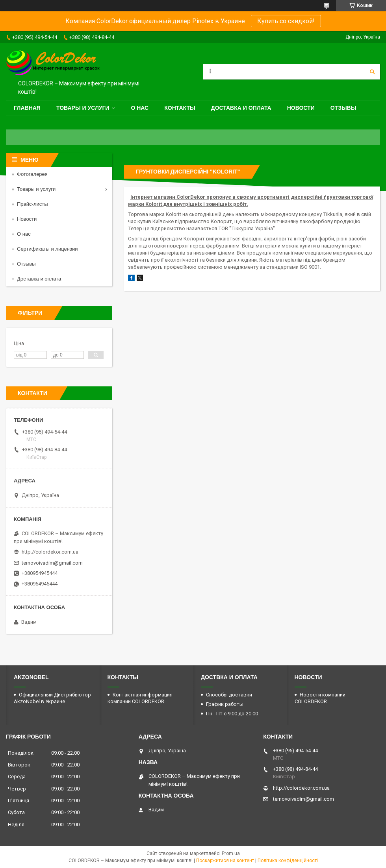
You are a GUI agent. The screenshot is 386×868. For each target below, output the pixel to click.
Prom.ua (231, 853)
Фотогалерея (32, 174)
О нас (140, 108)
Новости (301, 108)
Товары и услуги (83, 108)
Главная (27, 108)
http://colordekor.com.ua (50, 552)
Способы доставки (229, 695)
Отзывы (343, 108)
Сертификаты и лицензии (47, 249)
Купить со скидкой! (286, 21)
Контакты (180, 108)
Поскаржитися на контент (225, 861)
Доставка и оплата (241, 108)
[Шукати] (372, 72)
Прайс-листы (32, 204)
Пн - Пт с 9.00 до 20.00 (232, 714)
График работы (225, 704)
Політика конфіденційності (288, 861)
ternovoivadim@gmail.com (52, 563)
